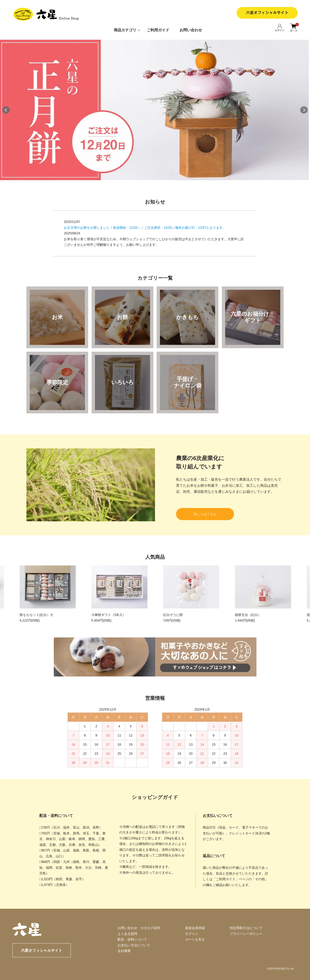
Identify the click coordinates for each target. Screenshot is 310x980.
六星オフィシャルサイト (42, 950)
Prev (6, 110)
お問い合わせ (191, 30)
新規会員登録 (195, 928)
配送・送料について (132, 939)
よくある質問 (127, 934)
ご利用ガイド (158, 30)
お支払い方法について (134, 945)
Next (304, 110)
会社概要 (124, 951)
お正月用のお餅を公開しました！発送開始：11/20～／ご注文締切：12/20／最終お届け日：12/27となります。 (145, 228)
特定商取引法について (246, 928)
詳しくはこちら (205, 514)
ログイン (192, 934)
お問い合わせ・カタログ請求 (139, 928)
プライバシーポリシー (246, 934)
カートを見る (195, 939)
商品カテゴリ (125, 30)
